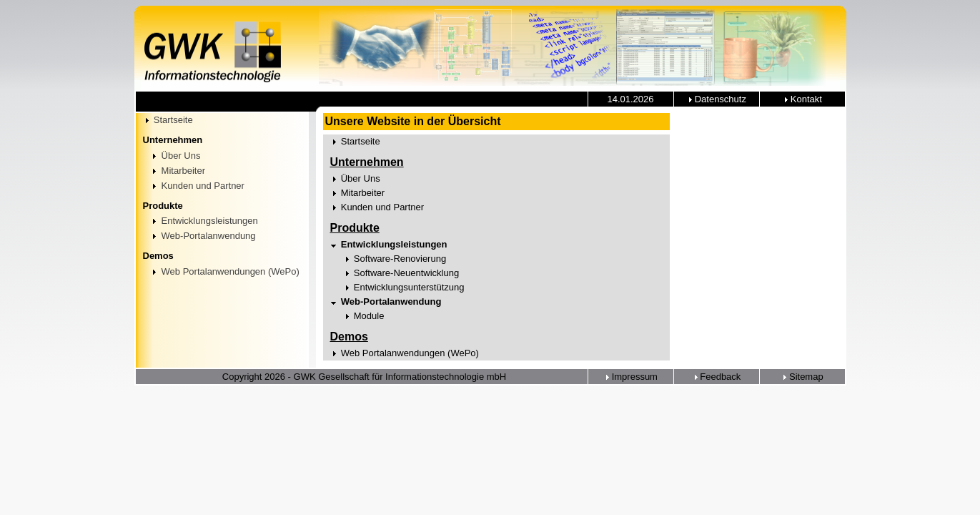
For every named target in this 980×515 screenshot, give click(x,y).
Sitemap (802, 377)
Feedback (717, 377)
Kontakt (802, 99)
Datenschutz (716, 99)
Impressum (630, 377)
